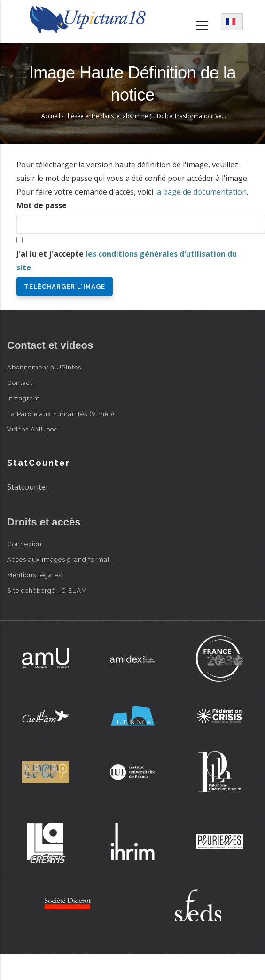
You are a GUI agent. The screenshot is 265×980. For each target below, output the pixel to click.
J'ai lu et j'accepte (127, 261)
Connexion (24, 544)
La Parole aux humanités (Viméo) (61, 414)
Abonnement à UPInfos (44, 367)
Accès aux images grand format (58, 559)
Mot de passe (42, 205)
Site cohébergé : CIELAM (47, 590)
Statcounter (28, 487)
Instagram (23, 398)
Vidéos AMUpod (33, 429)
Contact (20, 383)
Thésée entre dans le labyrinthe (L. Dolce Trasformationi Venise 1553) (156, 116)
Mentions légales (34, 575)
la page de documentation (201, 192)
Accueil (51, 116)
